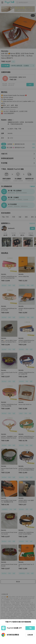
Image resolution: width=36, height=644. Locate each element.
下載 (30, 628)
